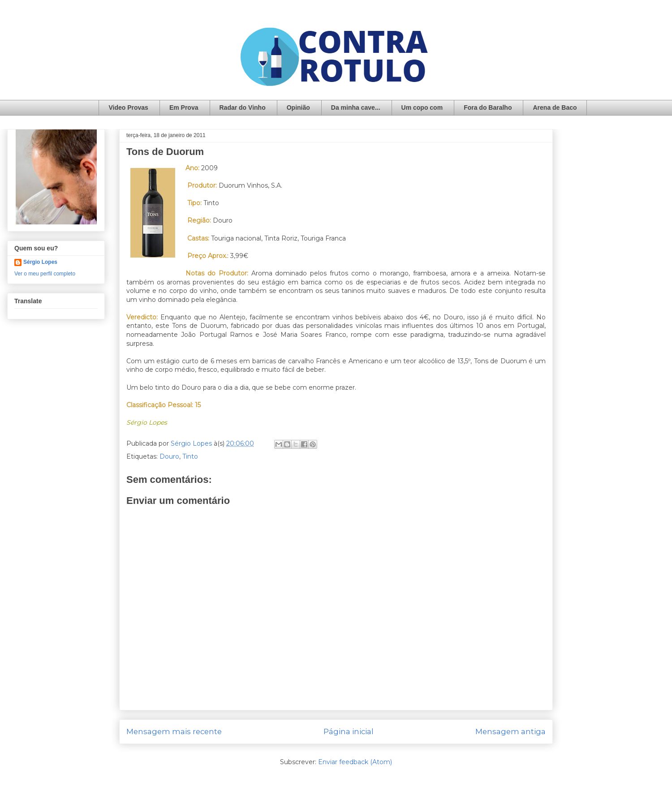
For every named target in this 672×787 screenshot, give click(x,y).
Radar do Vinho (243, 108)
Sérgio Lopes (40, 262)
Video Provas (128, 108)
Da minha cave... (356, 108)
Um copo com (422, 108)
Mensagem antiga (510, 731)
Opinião (298, 108)
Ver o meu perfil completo (45, 274)
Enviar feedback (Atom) (355, 762)
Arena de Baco (555, 108)
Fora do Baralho (488, 108)
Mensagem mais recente (174, 731)
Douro (169, 456)
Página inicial (349, 731)
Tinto (190, 456)
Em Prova (184, 108)
